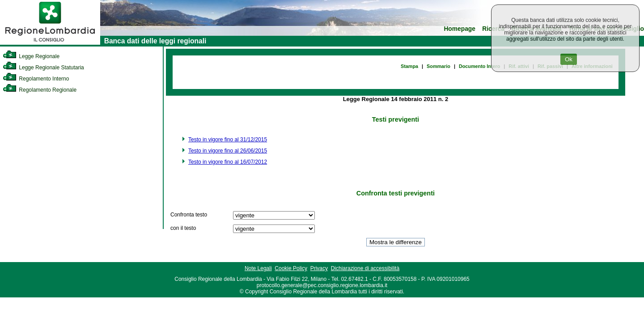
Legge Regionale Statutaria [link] (43, 68)
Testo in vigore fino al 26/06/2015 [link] (228, 151)
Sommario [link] (439, 66)
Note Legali (258, 268)
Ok (569, 59)
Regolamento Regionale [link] (40, 90)
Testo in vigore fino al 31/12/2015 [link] (228, 140)
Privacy (319, 268)
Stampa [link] (409, 66)
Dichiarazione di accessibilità (365, 268)
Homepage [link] (460, 29)
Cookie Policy (291, 268)
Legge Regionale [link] (31, 56)
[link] (50, 43)
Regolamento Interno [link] (36, 79)
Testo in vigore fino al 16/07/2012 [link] (228, 162)
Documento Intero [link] (479, 66)
